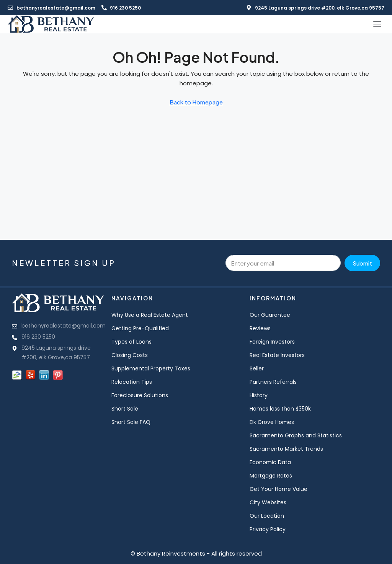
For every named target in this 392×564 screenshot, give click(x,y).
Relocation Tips (132, 382)
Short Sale (125, 409)
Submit (362, 263)
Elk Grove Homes (272, 422)
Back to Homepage (196, 102)
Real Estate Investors (277, 355)
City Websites (268, 502)
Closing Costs (130, 355)
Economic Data (270, 462)
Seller (257, 368)
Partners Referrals (273, 382)
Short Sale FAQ (131, 422)
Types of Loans (131, 342)
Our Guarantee (270, 315)
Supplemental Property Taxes (151, 368)
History (259, 395)
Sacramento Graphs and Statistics (296, 435)
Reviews (260, 328)
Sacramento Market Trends (286, 449)
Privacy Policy (268, 529)
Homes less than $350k (280, 409)
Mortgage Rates (271, 476)
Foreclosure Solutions (140, 395)
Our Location (267, 516)
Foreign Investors (272, 342)
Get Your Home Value (278, 489)
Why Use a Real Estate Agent (150, 315)
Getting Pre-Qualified (140, 328)
